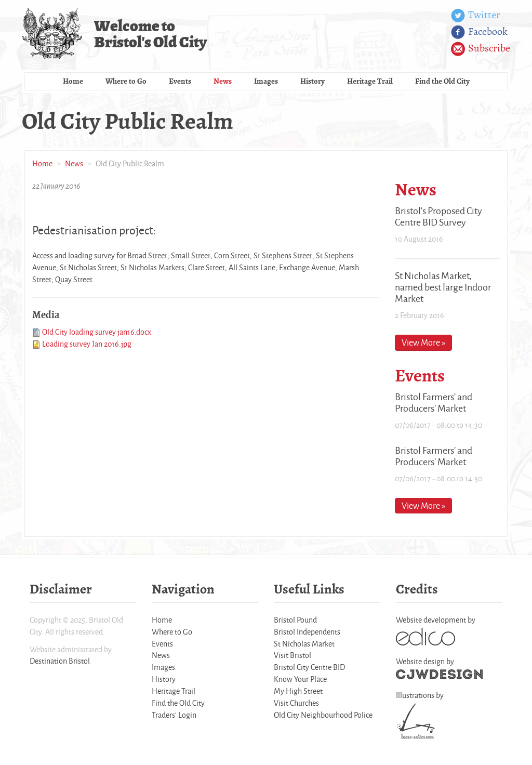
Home (73, 81)
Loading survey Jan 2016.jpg (87, 344)
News (223, 81)
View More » (423, 342)
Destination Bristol (60, 661)
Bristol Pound (295, 620)
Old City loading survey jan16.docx (97, 332)
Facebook (479, 32)
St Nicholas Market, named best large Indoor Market (443, 287)
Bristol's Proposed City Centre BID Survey (438, 216)
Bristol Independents (307, 632)
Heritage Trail (370, 81)
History (312, 81)
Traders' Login (174, 715)
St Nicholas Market (304, 644)
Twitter (476, 16)
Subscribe (481, 49)
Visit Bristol (292, 655)
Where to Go (126, 81)
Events (180, 81)
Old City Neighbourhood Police (323, 715)
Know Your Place (300, 679)
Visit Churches (296, 703)
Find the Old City (442, 81)
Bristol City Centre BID (309, 667)
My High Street (298, 691)
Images (266, 81)
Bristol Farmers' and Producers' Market (434, 402)
